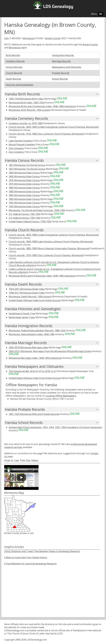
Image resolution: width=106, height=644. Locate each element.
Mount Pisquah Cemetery (22, 144)
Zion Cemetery (16, 148)
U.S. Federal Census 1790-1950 (25, 214)
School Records (60, 79)
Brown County (53, 38)
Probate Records (61, 73)
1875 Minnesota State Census (24, 180)
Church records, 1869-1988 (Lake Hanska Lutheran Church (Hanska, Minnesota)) (51, 242)
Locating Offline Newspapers (61, 396)
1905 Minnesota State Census (24, 203)
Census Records (14, 67)
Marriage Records (61, 61)
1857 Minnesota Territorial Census (27, 165)
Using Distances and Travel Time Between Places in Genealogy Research (42, 551)
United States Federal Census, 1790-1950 (30, 221)
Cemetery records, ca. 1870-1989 (26, 123)
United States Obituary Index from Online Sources (35, 300)
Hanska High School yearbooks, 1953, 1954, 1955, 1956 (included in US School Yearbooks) (55, 427)
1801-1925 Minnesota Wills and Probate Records (34, 414)
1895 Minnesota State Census (24, 195)
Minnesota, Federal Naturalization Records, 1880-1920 (37, 330)
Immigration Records (63, 55)
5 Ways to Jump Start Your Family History (26, 557)
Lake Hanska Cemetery (21, 141)
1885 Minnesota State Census (24, 188)
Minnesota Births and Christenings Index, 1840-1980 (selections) (42, 106)
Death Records (13, 79)
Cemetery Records (15, 61)
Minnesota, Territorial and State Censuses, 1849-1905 (37, 210)
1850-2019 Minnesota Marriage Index (28, 347)
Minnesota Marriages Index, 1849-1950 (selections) (35, 358)
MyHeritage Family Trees (22, 317)
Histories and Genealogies (19, 85)
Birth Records (13, 55)
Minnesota (28, 38)
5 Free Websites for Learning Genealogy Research (30, 564)
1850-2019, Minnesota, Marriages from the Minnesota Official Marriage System (50, 351)
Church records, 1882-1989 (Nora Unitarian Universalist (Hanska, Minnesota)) (49, 248)
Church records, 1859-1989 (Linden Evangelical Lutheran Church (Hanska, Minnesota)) (54, 127)
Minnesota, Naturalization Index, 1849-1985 (32, 334)
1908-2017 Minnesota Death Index (27, 293)
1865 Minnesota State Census (24, 173)
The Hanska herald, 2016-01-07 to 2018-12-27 (33, 371)
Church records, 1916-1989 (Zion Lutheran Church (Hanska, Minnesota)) (46, 134)
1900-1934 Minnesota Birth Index (26, 99)
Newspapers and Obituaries (67, 67)
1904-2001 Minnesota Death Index (27, 289)
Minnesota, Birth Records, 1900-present (30, 110)
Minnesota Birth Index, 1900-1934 (26, 103)
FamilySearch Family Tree (22, 314)
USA (6, 38)
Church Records (14, 73)
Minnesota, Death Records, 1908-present (30, 297)
